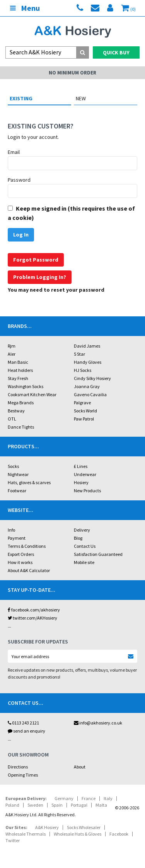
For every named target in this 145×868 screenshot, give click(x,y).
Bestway (16, 411)
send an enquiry (26, 731)
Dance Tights (21, 427)
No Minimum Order (72, 73)
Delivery (82, 530)
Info (11, 530)
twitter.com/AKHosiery (32, 618)
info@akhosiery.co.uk (98, 723)
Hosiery (81, 482)
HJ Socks (83, 370)
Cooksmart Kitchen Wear (32, 394)
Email (14, 152)
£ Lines (81, 466)
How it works (20, 562)
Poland (12, 805)
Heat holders (20, 370)
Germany (64, 798)
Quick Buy (116, 52)
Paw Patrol (84, 419)
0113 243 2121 (23, 723)
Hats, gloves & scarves (29, 482)
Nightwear (18, 474)
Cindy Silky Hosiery (92, 378)
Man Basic (18, 362)
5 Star (79, 354)
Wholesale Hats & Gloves (78, 834)
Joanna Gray (87, 386)
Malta (101, 805)
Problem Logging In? (40, 277)
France (89, 798)
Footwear (17, 491)
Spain (57, 805)
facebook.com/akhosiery (34, 610)
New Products (87, 491)
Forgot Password (36, 260)
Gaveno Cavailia (90, 394)
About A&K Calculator (29, 570)
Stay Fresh (18, 378)
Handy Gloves (88, 362)
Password (19, 180)
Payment (17, 538)
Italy (108, 798)
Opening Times (23, 775)
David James (87, 346)
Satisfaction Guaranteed (98, 554)
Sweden (35, 805)
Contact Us (85, 546)
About (80, 767)
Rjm (12, 346)
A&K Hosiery (47, 827)
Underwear (85, 474)
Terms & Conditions (27, 546)
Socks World (85, 411)
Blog (78, 538)
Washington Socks (26, 386)
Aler (12, 354)
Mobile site (84, 562)
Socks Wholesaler (84, 827)
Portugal (79, 805)
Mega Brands (21, 403)
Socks (13, 466)
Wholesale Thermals (26, 834)
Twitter (13, 840)
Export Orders (21, 554)
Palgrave (82, 403)
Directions (18, 767)
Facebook (119, 834)
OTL (12, 419)
